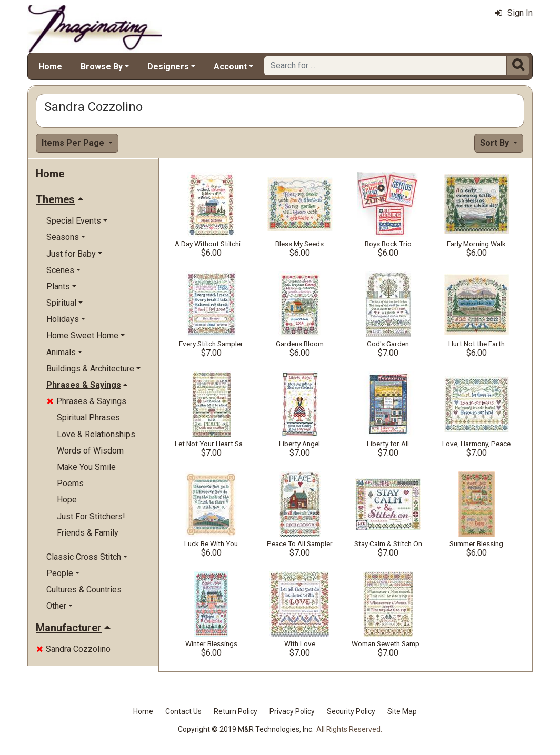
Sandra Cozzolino (73, 649)
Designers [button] (168, 67)
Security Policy (351, 711)
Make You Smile (86, 467)
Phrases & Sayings (87, 401)
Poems (70, 483)
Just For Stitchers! (91, 516)
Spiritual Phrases (88, 417)
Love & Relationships (96, 434)
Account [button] (230, 67)
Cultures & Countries (84, 590)
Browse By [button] (102, 67)
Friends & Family (88, 533)
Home (50, 67)
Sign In (514, 13)
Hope (67, 500)
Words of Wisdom (90, 451)
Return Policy (236, 711)
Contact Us (183, 711)
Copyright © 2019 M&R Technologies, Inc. (246, 729)
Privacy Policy (292, 711)
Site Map (402, 711)
